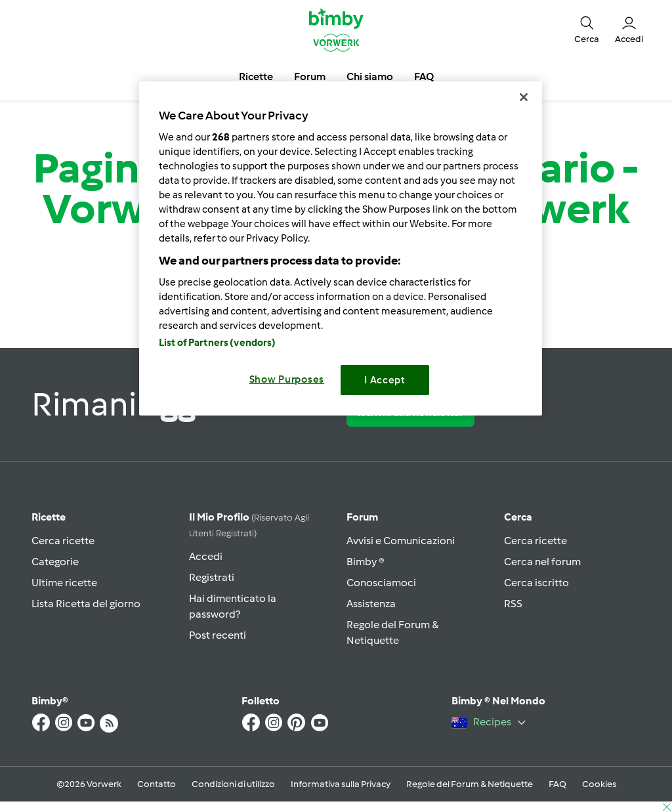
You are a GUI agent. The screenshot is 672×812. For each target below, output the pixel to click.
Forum (362, 517)
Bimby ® (366, 562)
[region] (341, 248)
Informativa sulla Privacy (341, 784)
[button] (587, 29)
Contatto (157, 784)
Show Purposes (287, 379)
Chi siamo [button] (370, 76)
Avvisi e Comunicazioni (401, 541)
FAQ (557, 784)
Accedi (206, 556)
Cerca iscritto (536, 583)
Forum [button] (310, 76)
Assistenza (371, 604)
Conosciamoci (381, 583)
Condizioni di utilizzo (233, 784)
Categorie (55, 562)
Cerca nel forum (542, 562)
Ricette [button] (256, 76)
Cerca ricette (63, 541)
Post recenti (218, 635)
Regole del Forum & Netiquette (470, 784)
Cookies (599, 784)
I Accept (385, 380)
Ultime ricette (64, 583)
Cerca (518, 517)
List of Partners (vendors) (218, 343)
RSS (513, 604)
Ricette (49, 517)
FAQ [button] (424, 76)
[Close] (524, 97)
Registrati (212, 577)
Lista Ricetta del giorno (86, 604)
